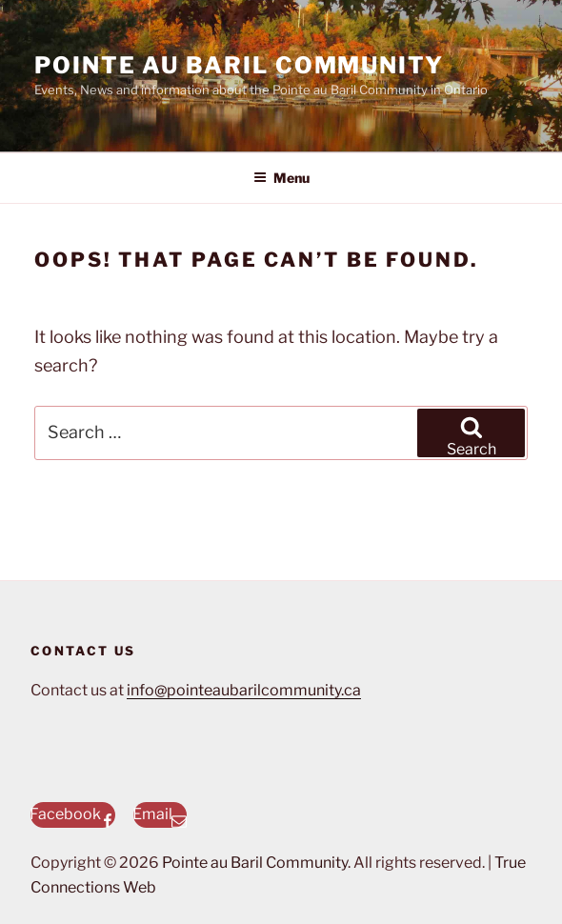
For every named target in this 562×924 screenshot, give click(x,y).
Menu (281, 178)
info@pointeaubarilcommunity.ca (244, 690)
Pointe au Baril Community (239, 65)
